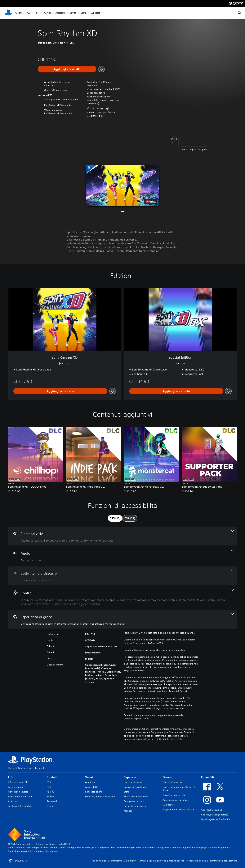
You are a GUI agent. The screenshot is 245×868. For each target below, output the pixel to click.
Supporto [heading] (130, 777)
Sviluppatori (169, 805)
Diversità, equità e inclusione (100, 796)
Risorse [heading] (167, 777)
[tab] (115, 518)
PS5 (28, 13)
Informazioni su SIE (18, 782)
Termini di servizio (172, 782)
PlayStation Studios (18, 792)
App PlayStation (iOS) (212, 810)
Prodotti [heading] (52, 777)
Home (11, 768)
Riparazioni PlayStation (136, 796)
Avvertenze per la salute (137, 719)
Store (83, 13)
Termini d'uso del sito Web (152, 861)
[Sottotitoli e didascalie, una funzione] (122, 576)
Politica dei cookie (196, 861)
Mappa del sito (177, 861)
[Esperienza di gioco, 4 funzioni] (122, 619)
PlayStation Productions (20, 796)
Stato (127, 792)
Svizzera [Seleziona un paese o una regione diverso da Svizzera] (18, 861)
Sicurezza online (94, 792)
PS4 (37, 13)
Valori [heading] (89, 777)
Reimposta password (135, 801)
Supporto (95, 13)
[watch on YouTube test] (151, 202)
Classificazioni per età (174, 795)
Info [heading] (11, 777)
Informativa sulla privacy (123, 861)
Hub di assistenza (133, 782)
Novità (73, 13)
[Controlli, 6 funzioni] (122, 598)
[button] (122, 185)
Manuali (128, 811)
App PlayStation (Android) (214, 815)
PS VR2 (50, 792)
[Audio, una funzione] (122, 556)
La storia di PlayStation (20, 806)
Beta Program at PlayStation (216, 819)
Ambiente (90, 782)
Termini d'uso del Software (223, 861)
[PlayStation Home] (8, 13)
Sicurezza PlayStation (135, 787)
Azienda (12, 801)
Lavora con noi (16, 787)
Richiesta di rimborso (135, 806)
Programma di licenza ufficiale (178, 809)
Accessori (60, 13)
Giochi (18, 13)
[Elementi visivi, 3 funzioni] (122, 536)
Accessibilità (92, 787)
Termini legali (100, 861)
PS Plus (47, 13)
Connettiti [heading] (207, 777)
